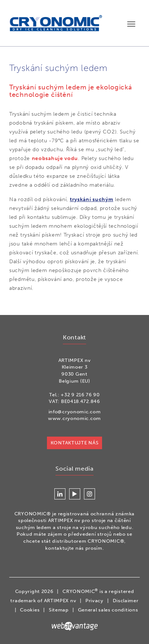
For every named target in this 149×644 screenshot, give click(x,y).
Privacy (94, 601)
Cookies (30, 610)
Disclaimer (126, 601)
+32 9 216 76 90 (80, 395)
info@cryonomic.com (75, 412)
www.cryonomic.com (74, 418)
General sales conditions (108, 610)
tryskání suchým (92, 199)
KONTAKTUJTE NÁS (75, 443)
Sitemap (59, 610)
